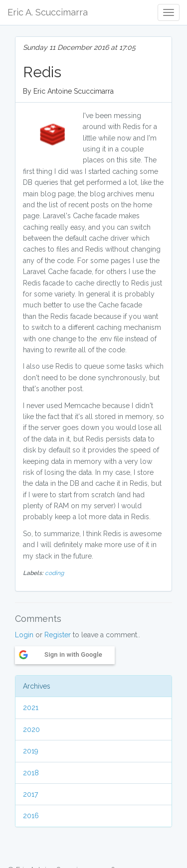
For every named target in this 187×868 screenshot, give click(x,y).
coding (54, 573)
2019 (31, 751)
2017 (30, 794)
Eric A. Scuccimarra (48, 12)
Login (24, 635)
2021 (31, 708)
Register (58, 635)
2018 (31, 773)
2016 (31, 816)
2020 (31, 729)
